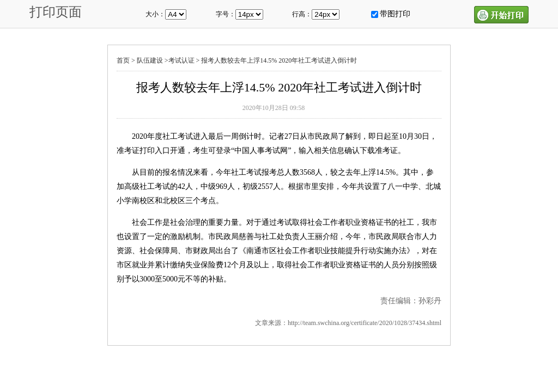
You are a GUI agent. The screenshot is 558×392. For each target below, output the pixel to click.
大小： (155, 14)
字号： (226, 14)
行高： (302, 14)
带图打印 (395, 14)
